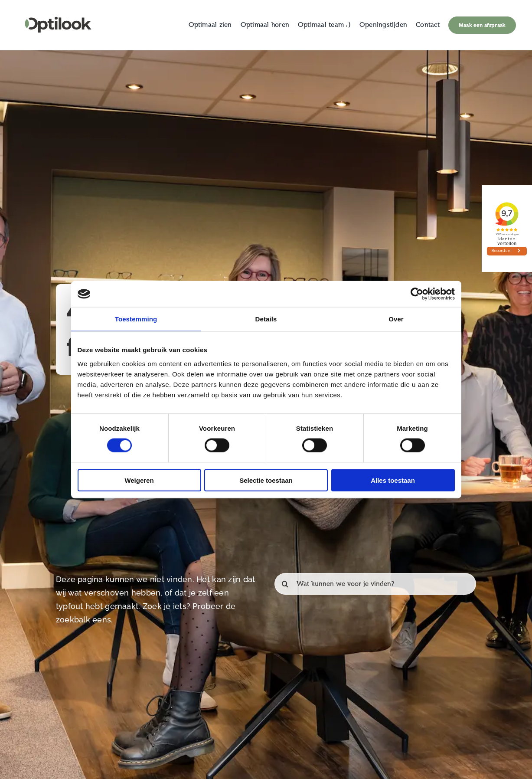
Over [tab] (396, 319)
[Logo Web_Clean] (58, 13)
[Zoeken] (285, 584)
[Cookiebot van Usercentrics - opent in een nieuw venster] (417, 294)
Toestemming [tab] (136, 319)
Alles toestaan (393, 480)
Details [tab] (266, 319)
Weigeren (139, 480)
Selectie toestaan (266, 480)
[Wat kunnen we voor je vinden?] (375, 584)
